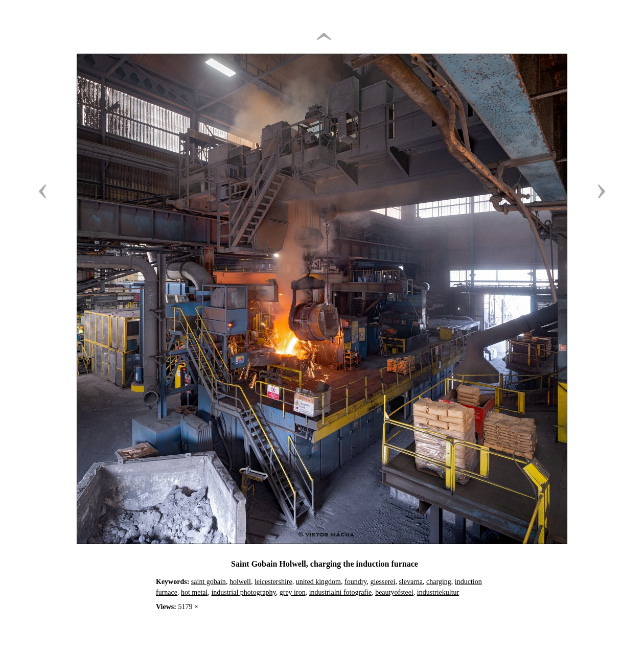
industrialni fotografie (340, 592)
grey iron (293, 592)
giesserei (383, 582)
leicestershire (273, 582)
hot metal (194, 592)
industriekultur (438, 592)
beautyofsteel (394, 592)
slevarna (411, 582)
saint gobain (209, 582)
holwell (240, 582)
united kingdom (318, 582)
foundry (355, 582)
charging (439, 582)
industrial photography (243, 592)
